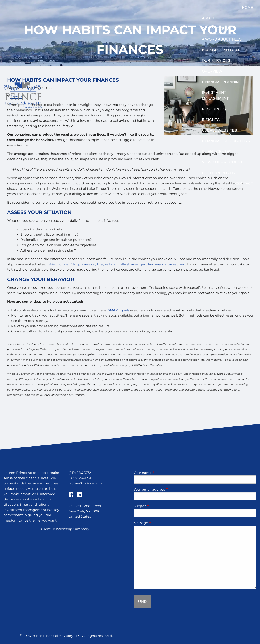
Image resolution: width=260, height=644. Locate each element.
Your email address (166, 489)
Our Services (216, 61)
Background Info (220, 50)
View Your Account (222, 162)
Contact (244, 184)
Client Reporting (220, 173)
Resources (214, 109)
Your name (160, 473)
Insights (211, 120)
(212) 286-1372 (80, 473)
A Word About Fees (222, 39)
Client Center (217, 152)
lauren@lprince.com (85, 483)
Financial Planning (222, 82)
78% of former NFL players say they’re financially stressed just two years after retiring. (116, 264)
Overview (212, 71)
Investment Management (215, 96)
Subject (157, 506)
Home (248, 8)
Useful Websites (219, 130)
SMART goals (119, 310)
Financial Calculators (226, 141)
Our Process (216, 29)
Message (158, 523)
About (208, 18)
